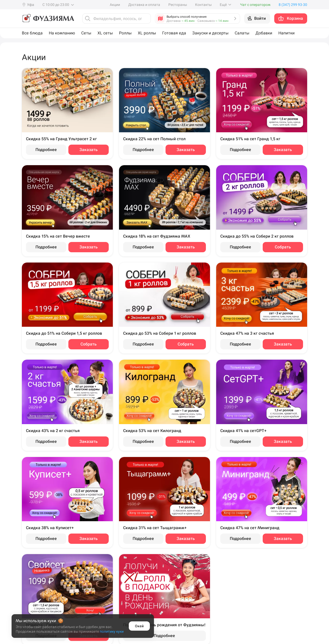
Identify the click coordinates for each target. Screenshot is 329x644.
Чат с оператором (255, 5)
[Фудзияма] (48, 18)
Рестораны (178, 5)
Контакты (203, 5)
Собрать (283, 247)
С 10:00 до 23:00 (58, 5)
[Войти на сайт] (257, 18)
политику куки (112, 631)
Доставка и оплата (144, 5)
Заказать (89, 150)
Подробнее (46, 150)
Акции (115, 5)
